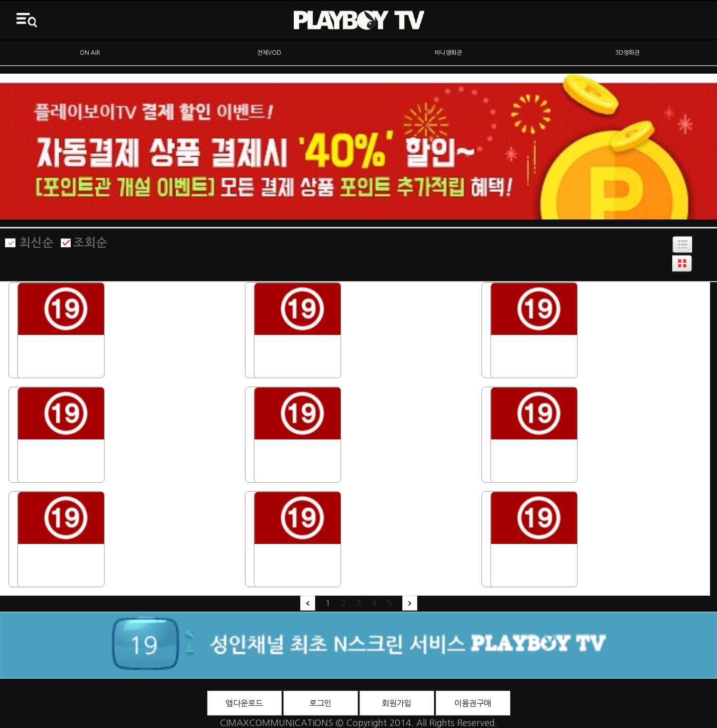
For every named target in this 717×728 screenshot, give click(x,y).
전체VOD (269, 53)
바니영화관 (448, 53)
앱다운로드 (244, 703)
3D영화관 (628, 53)
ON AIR (90, 53)
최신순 (37, 243)
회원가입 (397, 703)
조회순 (90, 243)
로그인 (320, 703)
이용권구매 (473, 703)
